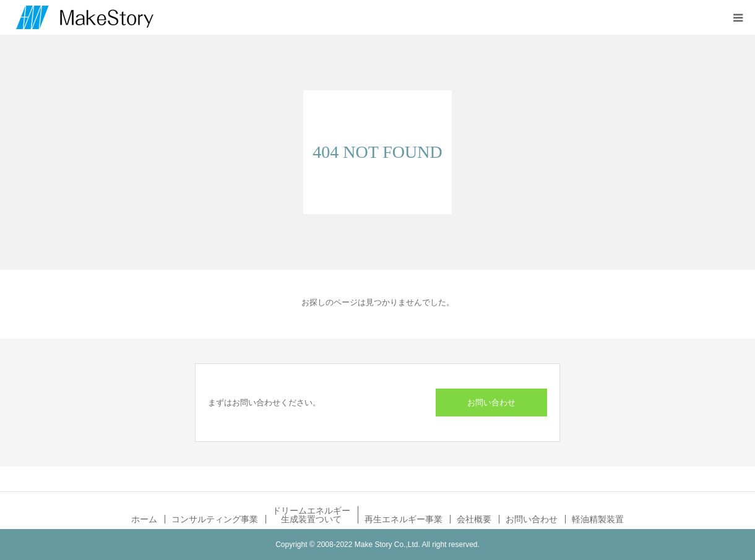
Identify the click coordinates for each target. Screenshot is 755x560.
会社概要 (474, 519)
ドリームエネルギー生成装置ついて (311, 515)
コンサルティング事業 (215, 519)
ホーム (144, 519)
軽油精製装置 (598, 519)
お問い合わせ (491, 403)
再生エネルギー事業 (403, 519)
